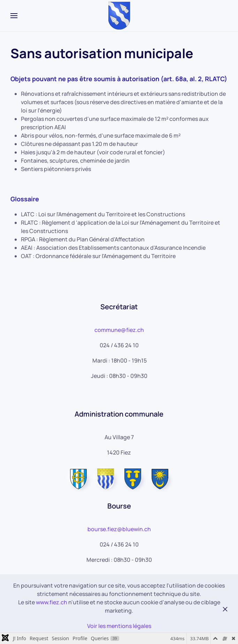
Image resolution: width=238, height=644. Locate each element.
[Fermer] (225, 609)
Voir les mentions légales (119, 626)
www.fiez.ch (52, 602)
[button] (14, 16)
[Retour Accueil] (119, 16)
